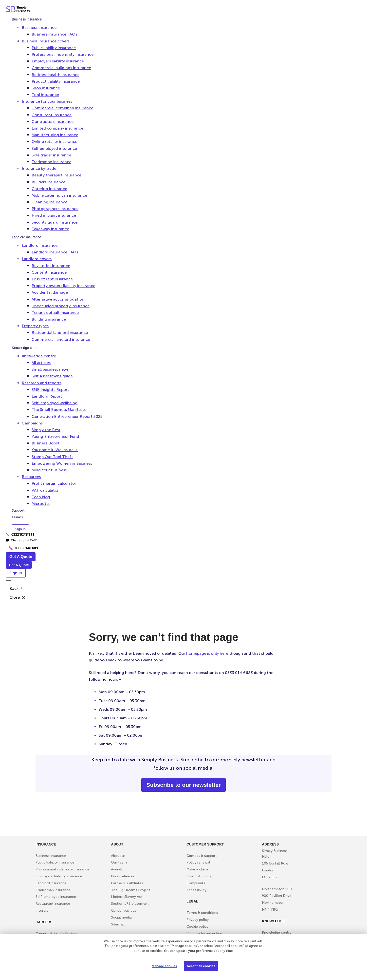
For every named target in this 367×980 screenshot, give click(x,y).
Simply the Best (46, 430)
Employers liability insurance (58, 61)
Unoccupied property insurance (61, 306)
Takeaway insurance (50, 229)
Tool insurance (45, 95)
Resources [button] (31, 477)
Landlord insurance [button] (40, 245)
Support (18, 510)
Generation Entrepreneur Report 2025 (67, 416)
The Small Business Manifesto (59, 410)
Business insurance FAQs (54, 34)
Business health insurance (55, 75)
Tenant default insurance (55, 313)
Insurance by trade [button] (39, 168)
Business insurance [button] (39, 28)
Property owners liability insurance (63, 286)
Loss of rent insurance (52, 279)
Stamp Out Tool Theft (52, 457)
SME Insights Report (50, 390)
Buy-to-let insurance (51, 266)
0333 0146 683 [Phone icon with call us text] (23, 548)
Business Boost (46, 443)
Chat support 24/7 (21, 540)
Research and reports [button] (42, 383)
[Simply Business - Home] (19, 10)
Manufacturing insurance (55, 135)
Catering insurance (49, 189)
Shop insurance (46, 88)
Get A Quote (21, 557)
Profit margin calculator (54, 483)
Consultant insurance (52, 115)
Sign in (20, 529)
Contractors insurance (53, 122)
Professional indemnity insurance (63, 54)
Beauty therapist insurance (56, 175)
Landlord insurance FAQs (55, 252)
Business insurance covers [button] (46, 41)
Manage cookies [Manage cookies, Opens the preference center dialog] (164, 966)
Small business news (50, 369)
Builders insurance (48, 182)
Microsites (41, 504)
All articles (41, 363)
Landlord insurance (27, 237)
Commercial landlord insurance (61, 339)
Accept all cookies (201, 966)
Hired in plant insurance (54, 215)
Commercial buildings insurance (61, 68)
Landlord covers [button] (37, 259)
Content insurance (49, 272)
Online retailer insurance (54, 142)
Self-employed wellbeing (55, 403)
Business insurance (27, 19)
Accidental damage (50, 292)
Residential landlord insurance (60, 333)
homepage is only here (207, 653)
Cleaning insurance (49, 202)
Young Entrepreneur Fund (55, 436)
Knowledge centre (26, 348)
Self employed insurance (54, 148)
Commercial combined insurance (62, 108)
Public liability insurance (54, 48)
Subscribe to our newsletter (183, 785)
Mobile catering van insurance (59, 195)
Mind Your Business (49, 470)
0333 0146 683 (20, 535)
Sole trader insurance (51, 155)
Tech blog (41, 497)
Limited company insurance (57, 128)
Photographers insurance (55, 209)
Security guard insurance (55, 222)
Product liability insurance (56, 81)
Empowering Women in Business (62, 463)
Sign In (16, 573)
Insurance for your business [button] (47, 101)
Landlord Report (47, 396)
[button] (9, 581)
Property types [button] (35, 326)
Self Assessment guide (52, 376)
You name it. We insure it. (55, 450)
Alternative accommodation (58, 299)
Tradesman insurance (51, 162)
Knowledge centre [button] (39, 356)
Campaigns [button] (32, 423)
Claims (17, 517)
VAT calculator (45, 490)
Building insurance (49, 319)
